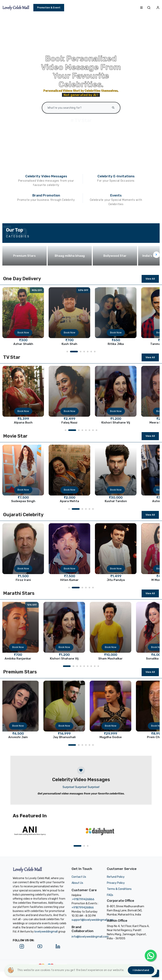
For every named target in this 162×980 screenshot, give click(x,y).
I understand (141, 970)
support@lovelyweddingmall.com (93, 920)
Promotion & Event (49, 8)
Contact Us (79, 877)
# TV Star (81, 120)
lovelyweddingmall (46, 932)
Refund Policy (116, 877)
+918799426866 (83, 899)
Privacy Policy (116, 883)
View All (150, 279)
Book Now (23, 332)
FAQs (110, 895)
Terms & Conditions (119, 889)
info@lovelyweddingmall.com (90, 937)
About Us (77, 883)
